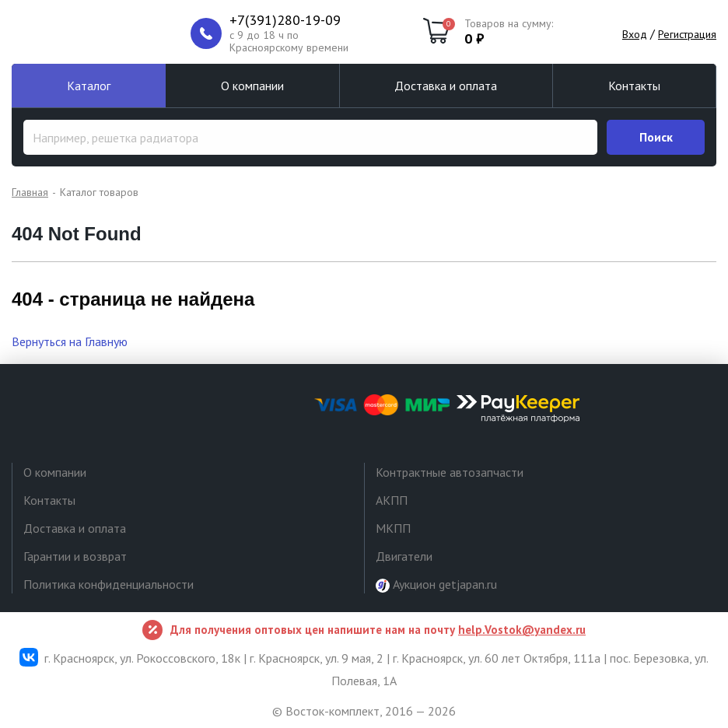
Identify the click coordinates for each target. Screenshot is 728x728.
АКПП (392, 500)
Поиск (656, 137)
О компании (252, 86)
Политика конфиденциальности (108, 584)
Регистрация (687, 34)
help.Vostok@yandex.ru (522, 630)
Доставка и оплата (446, 86)
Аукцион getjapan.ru (436, 584)
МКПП (393, 528)
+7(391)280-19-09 (285, 20)
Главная (30, 192)
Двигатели (404, 556)
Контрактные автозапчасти (450, 472)
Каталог (89, 86)
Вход (635, 34)
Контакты (634, 86)
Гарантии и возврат (75, 556)
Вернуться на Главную (70, 341)
